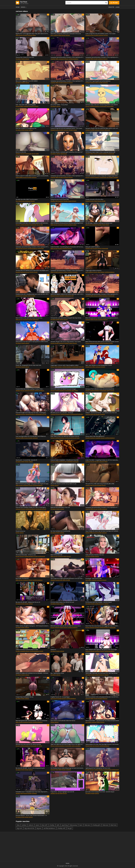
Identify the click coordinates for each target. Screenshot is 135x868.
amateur (88, 130)
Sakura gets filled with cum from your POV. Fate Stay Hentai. (102, 673)
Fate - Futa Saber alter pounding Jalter (26, 105)
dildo (73, 391)
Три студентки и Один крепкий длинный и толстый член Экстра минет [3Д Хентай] (67, 578)
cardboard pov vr (99, 604)
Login (117, 7)
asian (37, 825)
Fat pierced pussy (20, 531)
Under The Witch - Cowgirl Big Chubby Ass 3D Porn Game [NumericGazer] (102, 460)
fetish (34, 35)
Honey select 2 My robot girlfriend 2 (95, 436)
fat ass (33, 154)
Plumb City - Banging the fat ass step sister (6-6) (28, 365)
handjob (62, 296)
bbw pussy (73, 825)
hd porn (68, 35)
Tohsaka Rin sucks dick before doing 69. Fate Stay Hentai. (66, 318)
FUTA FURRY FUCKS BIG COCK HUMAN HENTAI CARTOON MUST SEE (33, 223)
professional (68, 296)
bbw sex (105, 825)
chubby (52, 825)
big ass (21, 35)
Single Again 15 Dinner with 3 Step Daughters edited (64, 365)
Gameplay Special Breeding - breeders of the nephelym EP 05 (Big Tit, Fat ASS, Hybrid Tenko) (67, 270)
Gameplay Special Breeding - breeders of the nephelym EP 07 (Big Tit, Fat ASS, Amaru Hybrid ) (67, 57)
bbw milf (44, 825)
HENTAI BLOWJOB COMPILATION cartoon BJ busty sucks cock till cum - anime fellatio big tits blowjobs (67, 294)
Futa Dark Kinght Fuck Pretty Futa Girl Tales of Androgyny (31, 413)
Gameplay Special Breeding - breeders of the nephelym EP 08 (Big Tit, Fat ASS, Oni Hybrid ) (102, 294)
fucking (18, 177)
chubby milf (61, 828)
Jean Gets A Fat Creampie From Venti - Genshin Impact (100, 792)
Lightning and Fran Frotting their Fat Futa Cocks (98, 768)
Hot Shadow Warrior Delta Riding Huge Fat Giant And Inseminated (67, 768)
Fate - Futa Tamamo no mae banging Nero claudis (99, 365)
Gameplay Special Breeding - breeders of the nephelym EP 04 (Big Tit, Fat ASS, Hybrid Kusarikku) (67, 176)
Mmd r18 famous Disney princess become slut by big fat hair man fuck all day (67, 223)
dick (42, 225)
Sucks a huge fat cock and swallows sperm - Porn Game (100, 34)
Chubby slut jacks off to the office (94, 199)
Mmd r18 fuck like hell (56, 555)
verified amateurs (74, 59)
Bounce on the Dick (21, 152)
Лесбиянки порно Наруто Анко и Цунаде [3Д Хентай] (100, 152)
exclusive (30, 35)
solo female (110, 177)
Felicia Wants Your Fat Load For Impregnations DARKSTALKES (32, 342)
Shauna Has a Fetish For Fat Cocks (25, 57)
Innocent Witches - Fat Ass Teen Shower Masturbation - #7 (31, 815)
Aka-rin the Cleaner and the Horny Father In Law (63, 484)
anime (112, 106)
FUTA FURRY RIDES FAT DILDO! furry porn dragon (63, 389)
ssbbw (24, 825)
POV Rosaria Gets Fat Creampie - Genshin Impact (99, 602)
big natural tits (29, 828)
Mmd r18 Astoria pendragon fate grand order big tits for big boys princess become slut (33, 484)
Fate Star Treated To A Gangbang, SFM (26, 128)
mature (31, 825)
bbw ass (87, 825)
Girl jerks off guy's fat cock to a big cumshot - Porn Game (66, 342)
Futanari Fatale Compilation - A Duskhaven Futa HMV (65, 460)
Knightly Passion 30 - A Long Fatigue (60, 697)
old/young (107, 130)
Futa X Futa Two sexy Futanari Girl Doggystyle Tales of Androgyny (102, 626)
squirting (65, 825)
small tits (56, 35)
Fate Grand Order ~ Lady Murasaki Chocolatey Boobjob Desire (102, 721)
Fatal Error (53, 649)
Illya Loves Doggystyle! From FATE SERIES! (27, 81)
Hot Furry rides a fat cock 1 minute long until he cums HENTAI (102, 105)
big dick (25, 35)
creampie (26, 106)
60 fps (23, 130)
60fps (17, 35)
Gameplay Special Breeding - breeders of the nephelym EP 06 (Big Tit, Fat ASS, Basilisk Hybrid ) (33, 247)
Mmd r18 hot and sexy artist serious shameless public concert (102, 342)
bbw (20, 201)
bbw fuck (113, 825)
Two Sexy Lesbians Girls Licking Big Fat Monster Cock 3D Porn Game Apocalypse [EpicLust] (102, 697)
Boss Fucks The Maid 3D (22, 578)
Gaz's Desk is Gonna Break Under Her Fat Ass (63, 721)
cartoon (27, 59)
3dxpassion (64, 154)
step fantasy (101, 272)
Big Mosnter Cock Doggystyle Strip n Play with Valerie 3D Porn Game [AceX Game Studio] (33, 34)
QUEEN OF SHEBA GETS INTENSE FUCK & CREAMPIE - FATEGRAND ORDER (33, 673)
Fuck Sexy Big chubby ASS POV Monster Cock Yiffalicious (31, 436)
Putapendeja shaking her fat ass (25, 697)
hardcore (93, 83)
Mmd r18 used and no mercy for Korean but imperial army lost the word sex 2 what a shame (102, 318)
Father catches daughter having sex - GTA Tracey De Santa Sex (33, 626)
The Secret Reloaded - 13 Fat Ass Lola (26, 555)
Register (111, 7)
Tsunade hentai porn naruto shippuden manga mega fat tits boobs (102, 176)
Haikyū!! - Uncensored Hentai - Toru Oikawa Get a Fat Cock (101, 413)
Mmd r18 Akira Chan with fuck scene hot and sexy (29, 318)
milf (73, 296)
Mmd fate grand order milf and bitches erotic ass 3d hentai (31, 721)
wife (58, 825)
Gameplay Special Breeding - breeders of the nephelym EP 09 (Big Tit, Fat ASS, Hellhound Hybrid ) (67, 81)
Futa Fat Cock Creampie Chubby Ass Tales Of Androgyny (31, 507)
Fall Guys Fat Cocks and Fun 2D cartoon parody (28, 744)
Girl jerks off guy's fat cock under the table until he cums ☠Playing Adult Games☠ (102, 128)
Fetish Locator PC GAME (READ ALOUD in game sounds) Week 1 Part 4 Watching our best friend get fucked (33, 176)
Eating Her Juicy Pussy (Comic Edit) (60, 199)
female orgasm (73, 130)
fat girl (70, 828)
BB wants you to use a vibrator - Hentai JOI (62, 413)
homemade (103, 106)
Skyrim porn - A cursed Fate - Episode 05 (26, 460)
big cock (44, 414)
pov (91, 367)
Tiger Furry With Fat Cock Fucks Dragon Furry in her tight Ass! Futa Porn (67, 744)
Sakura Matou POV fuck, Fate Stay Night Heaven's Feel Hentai (102, 744)
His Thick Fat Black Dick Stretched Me (60, 531)
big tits (104, 201)
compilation (116, 177)
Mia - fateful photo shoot (57, 673)
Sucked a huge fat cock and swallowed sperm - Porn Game (66, 128)
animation (78, 746)
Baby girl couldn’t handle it (93, 247)
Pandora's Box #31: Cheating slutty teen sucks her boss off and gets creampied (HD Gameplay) (33, 294)
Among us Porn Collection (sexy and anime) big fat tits (100, 389)
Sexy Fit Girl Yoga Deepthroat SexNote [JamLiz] (98, 81)
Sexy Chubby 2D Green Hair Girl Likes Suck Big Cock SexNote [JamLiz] (102, 531)
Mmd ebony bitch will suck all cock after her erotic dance (66, 626)
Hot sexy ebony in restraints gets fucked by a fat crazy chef (67, 152)
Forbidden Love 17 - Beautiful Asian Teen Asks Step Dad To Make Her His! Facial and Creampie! (33, 792)
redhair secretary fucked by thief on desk (27, 649)
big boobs (81, 367)
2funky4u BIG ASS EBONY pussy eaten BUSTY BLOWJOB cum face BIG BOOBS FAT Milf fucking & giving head (33, 270)
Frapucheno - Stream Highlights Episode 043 (62, 792)
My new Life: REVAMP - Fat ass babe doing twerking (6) (30, 768)
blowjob (88, 35)
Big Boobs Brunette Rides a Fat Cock (60, 507)
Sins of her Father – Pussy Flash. (59, 105)
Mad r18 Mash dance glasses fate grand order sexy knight (101, 649)
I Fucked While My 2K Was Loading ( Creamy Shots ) (29, 389)
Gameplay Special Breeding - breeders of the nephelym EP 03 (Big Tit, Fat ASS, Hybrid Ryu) (102, 57)
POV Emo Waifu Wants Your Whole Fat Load (62, 602)
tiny (59, 793)
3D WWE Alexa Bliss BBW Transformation (27, 199)
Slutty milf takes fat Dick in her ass (95, 555)
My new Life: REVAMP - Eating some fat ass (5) (28, 602)
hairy (78, 438)
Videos (24, 7)
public (37, 154)
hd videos (18, 59)
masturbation (108, 770)
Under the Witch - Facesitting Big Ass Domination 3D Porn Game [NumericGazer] (67, 247)
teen (52, 35)
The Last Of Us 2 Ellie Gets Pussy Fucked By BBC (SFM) (100, 484)
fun (38, 746)
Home (18, 7)
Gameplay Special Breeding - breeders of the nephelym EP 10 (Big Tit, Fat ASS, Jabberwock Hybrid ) (102, 507)
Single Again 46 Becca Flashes (93, 270)
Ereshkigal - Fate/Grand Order (94, 578)
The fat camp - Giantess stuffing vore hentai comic (99, 223)
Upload (114, 3)
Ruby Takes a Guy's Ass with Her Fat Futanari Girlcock (65, 436)
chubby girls (96, 825)
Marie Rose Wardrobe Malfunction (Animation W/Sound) (66, 34)
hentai (23, 59)
